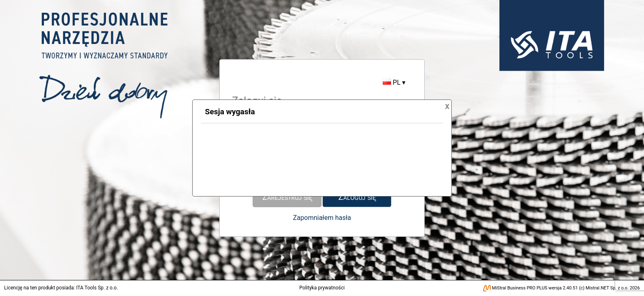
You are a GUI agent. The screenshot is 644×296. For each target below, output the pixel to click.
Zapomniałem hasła (322, 218)
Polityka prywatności (322, 288)
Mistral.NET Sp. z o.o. (607, 288)
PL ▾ (394, 82)
